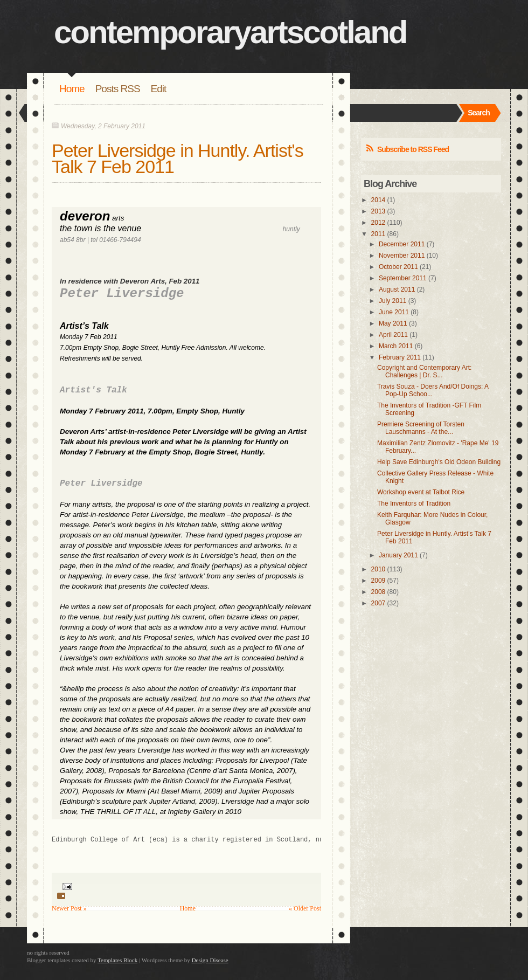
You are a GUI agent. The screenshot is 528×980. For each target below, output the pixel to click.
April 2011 (393, 335)
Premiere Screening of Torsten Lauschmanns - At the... (421, 428)
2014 (378, 200)
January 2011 (398, 555)
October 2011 (398, 267)
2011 (378, 234)
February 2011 (400, 357)
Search (479, 113)
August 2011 (397, 289)
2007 (378, 603)
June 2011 (394, 312)
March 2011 (396, 346)
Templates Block (117, 960)
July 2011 (392, 301)
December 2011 (402, 244)
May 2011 (393, 323)
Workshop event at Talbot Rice (421, 492)
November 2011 (402, 256)
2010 (378, 569)
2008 (378, 592)
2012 (378, 223)
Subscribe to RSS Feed (413, 149)
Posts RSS (118, 89)
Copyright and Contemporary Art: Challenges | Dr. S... (424, 371)
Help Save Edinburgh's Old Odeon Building (439, 462)
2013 (378, 211)
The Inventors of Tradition (414, 503)
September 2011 (403, 278)
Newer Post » (69, 908)
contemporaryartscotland (230, 32)
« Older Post (305, 908)
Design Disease (210, 960)
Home (72, 89)
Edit (159, 89)
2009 (378, 581)
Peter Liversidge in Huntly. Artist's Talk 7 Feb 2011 (178, 158)
